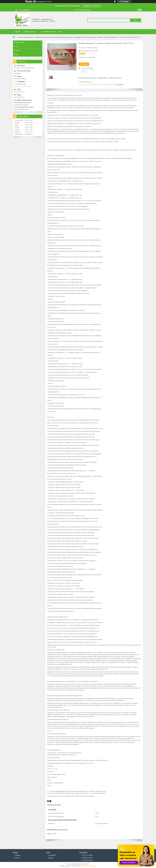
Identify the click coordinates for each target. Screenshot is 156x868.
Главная (18, 32)
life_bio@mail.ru (19, 97)
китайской (90, 100)
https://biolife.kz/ (20, 92)
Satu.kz (88, 864)
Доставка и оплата (49, 32)
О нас (61, 32)
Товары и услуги (30, 32)
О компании (52, 855)
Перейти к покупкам (92, 6)
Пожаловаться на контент (88, 866)
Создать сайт (41, 2)
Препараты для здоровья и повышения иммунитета (54, 37)
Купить (85, 64)
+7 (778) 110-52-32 (87, 858)
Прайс (16, 55)
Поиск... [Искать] (135, 20)
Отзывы (17, 50)
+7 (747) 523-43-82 (87, 860)
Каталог (17, 858)
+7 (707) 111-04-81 (87, 855)
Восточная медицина (26, 37)
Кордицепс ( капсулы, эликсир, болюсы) (89, 37)
